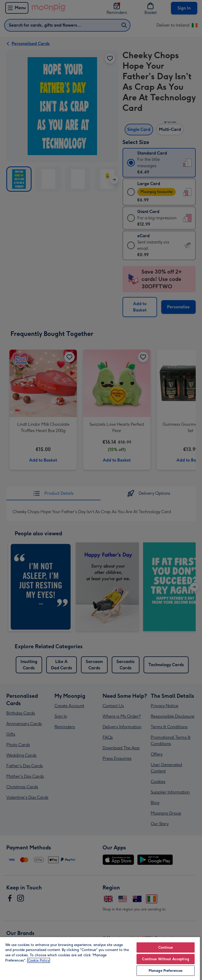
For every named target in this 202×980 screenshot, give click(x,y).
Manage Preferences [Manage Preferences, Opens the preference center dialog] (166, 971)
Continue (166, 947)
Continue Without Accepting (165, 959)
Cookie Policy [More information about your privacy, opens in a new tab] (39, 960)
